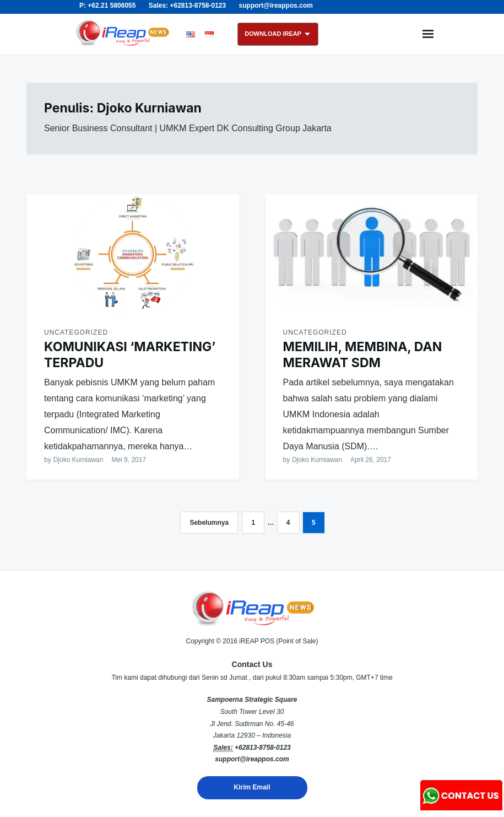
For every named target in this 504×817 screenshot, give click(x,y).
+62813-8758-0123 (263, 748)
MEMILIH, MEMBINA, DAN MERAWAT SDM (363, 355)
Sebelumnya (209, 523)
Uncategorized (76, 332)
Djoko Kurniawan (78, 460)
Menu (428, 34)
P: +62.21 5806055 (107, 6)
